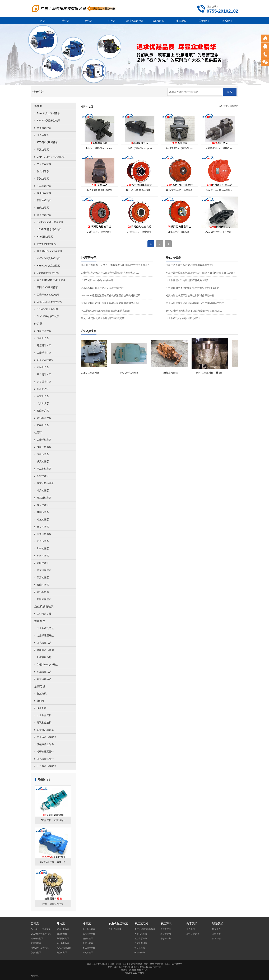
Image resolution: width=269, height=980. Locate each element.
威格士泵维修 (141, 939)
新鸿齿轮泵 (43, 179)
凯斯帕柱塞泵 (44, 599)
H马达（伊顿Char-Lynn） (140, 148)
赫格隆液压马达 (45, 650)
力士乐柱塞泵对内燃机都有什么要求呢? (187, 280)
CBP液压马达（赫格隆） (140, 190)
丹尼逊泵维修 (141, 943)
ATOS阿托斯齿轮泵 (47, 142)
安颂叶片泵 (43, 367)
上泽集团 (191, 929)
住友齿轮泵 (43, 171)
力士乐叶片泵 (44, 353)
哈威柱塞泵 (43, 519)
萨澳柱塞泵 (43, 541)
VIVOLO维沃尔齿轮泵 (49, 258)
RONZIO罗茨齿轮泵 (48, 309)
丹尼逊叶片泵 (44, 345)
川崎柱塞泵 (43, 548)
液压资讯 (181, 21)
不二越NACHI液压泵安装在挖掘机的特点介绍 (105, 311)
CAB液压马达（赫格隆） (220, 190)
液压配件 (42, 708)
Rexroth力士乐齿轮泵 (48, 113)
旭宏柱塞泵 (43, 476)
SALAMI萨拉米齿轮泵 (48, 121)
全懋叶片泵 (43, 396)
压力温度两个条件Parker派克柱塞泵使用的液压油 (192, 288)
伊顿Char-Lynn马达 (47, 665)
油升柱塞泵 (43, 490)
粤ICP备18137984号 (134, 973)
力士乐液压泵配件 (47, 737)
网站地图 (35, 976)
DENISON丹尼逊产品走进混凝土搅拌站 (102, 288)
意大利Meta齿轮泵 (47, 244)
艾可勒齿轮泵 (44, 164)
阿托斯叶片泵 (44, 418)
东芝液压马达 (44, 679)
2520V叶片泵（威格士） (53, 862)
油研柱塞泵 (43, 454)
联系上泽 (216, 929)
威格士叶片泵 (44, 331)
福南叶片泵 (43, 411)
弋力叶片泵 (43, 403)
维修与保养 (166, 939)
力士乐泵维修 (141, 934)
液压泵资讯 (166, 929)
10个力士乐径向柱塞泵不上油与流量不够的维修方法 (194, 311)
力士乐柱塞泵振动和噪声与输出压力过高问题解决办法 (195, 303)
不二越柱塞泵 (44, 469)
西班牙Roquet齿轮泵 (48, 295)
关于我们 (204, 21)
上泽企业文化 (193, 934)
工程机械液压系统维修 (145, 929)
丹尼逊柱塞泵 (44, 498)
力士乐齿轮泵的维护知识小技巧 (183, 318)
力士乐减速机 (44, 715)
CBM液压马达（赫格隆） (180, 190)
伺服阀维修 (140, 953)
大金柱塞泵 (43, 505)
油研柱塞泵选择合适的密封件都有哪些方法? (189, 265)
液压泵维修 (158, 21)
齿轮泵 (66, 21)
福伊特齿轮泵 (44, 193)
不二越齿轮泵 (44, 186)
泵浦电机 (40, 686)
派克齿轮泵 (43, 135)
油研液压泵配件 (45, 752)
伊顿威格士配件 (45, 744)
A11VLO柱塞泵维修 (92, 373)
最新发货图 (166, 934)
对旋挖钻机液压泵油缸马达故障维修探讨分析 (190, 295)
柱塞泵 (112, 21)
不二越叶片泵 (44, 374)
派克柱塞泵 (43, 461)
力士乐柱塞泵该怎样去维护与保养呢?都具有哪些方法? (110, 273)
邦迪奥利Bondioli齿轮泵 (50, 251)
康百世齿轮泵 (44, 215)
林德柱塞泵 (43, 512)
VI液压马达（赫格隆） (180, 232)
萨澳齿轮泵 (43, 150)
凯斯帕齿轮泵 (44, 200)
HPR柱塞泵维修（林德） (213, 373)
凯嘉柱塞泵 (43, 577)
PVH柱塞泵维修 (173, 373)
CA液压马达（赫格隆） (139, 232)
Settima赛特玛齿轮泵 (48, 273)
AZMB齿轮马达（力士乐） (220, 232)
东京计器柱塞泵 (45, 483)
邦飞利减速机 (44, 723)
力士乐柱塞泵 (44, 440)
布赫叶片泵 (43, 425)
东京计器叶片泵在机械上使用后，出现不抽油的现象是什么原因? (200, 273)
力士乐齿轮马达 (45, 628)
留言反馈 (216, 939)
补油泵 (40, 701)
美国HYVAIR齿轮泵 (47, 287)
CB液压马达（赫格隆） (99, 232)
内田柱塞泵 (43, 563)
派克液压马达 (44, 643)
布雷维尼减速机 (45, 730)
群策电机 (42, 694)
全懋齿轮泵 (43, 208)
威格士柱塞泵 (44, 447)
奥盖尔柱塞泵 (44, 534)
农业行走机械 (44, 614)
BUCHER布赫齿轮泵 (48, 316)
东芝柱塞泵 (43, 556)
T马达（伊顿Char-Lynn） (99, 148)
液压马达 (40, 621)
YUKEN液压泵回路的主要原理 (97, 280)
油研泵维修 (140, 948)
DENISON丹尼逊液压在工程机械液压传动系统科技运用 (111, 295)
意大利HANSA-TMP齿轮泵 (51, 280)
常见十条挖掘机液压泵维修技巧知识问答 (103, 318)
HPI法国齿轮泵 (45, 237)
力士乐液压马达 (45, 635)
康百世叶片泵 (44, 382)
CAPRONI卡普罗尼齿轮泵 (51, 157)
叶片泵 (89, 21)
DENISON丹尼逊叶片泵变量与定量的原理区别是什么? (110, 303)
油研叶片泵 (43, 338)
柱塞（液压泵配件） (53, 904)
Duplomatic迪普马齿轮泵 (50, 222)
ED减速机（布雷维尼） (53, 820)
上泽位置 (216, 934)
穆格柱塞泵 (43, 527)
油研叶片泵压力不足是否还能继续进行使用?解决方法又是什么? (115, 265)
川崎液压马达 (44, 657)
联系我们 (227, 21)
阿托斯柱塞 (43, 592)
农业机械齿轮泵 (135, 21)
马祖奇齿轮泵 (44, 128)
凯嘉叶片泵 (43, 389)
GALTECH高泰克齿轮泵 (50, 302)
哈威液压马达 (44, 672)
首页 (43, 21)
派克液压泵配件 (45, 759)
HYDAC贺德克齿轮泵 (48, 266)
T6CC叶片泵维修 (133, 373)
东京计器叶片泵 (45, 360)
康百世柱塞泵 (44, 570)
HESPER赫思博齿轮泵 (49, 229)
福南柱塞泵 (43, 585)
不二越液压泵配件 (47, 766)
